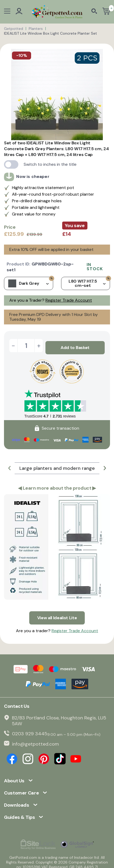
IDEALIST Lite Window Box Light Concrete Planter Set (50, 33)
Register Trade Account (69, 300)
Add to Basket (75, 345)
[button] (9, 466)
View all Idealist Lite (57, 614)
